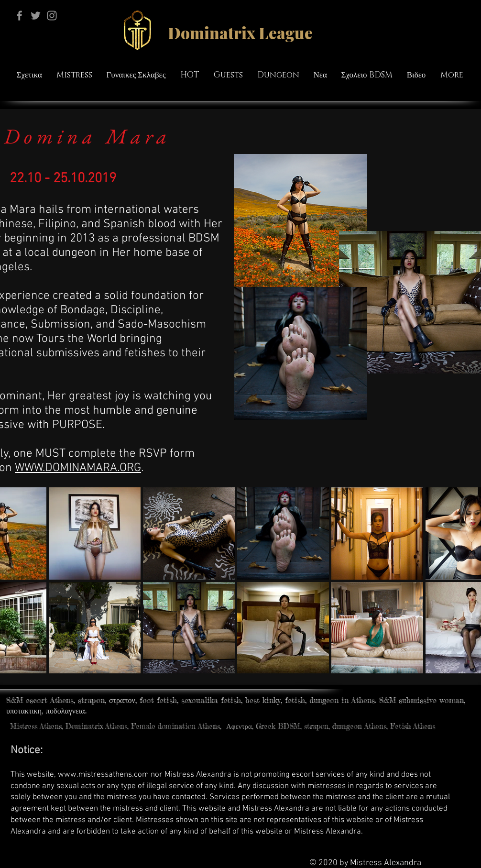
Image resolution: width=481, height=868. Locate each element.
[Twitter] (36, 16)
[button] (136, 75)
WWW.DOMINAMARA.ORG (78, 468)
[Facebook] (19, 16)
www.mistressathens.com (103, 775)
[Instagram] (52, 16)
